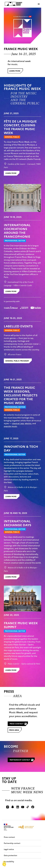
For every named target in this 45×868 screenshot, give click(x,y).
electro (28, 423)
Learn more (16, 71)
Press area (15, 731)
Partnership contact (22, 760)
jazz (22, 423)
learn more (11, 173)
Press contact (18, 724)
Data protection (11, 855)
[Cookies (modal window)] (4, 864)
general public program (17, 361)
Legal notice (9, 849)
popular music (10, 426)
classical (16, 423)
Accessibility (9, 861)
